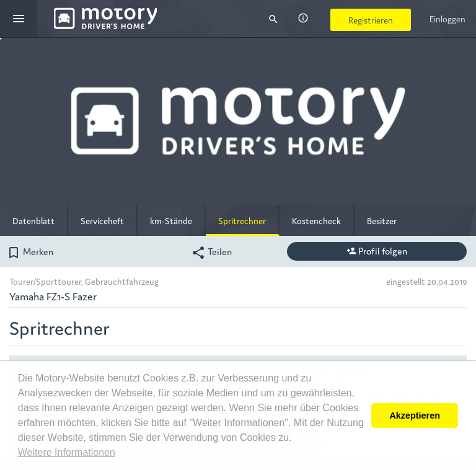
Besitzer (382, 220)
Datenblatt (33, 220)
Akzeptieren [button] (415, 416)
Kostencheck (316, 220)
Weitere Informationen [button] (67, 452)
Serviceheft (102, 220)
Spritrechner (242, 220)
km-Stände (171, 220)
